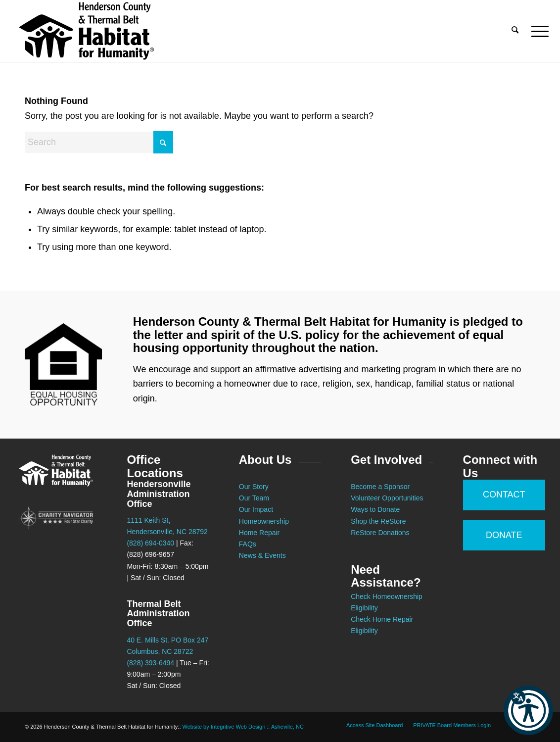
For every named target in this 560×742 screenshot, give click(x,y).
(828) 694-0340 (150, 543)
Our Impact (256, 509)
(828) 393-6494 (150, 663)
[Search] (515, 31)
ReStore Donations (380, 533)
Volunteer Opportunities (387, 498)
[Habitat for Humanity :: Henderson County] (86, 31)
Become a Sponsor (380, 487)
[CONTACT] (504, 495)
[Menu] (537, 31)
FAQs (248, 544)
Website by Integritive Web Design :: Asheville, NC (243, 727)
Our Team (255, 498)
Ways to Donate (375, 509)
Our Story (254, 487)
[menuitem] (515, 31)
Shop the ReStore (378, 521)
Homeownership (264, 521)
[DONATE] (504, 536)
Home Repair (259, 533)
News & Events (262, 555)
